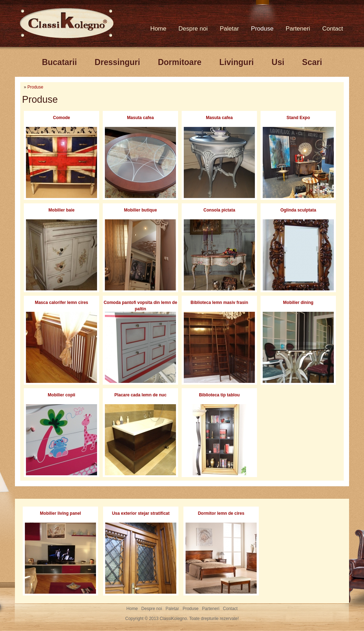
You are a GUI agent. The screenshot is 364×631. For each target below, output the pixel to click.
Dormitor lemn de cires (221, 513)
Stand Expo (298, 118)
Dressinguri (117, 62)
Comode (61, 118)
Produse (262, 29)
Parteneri (298, 29)
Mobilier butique (141, 210)
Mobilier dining (298, 303)
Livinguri (237, 62)
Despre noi (193, 29)
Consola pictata (219, 210)
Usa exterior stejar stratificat (141, 513)
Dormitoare (180, 62)
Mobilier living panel (60, 513)
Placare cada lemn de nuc (141, 395)
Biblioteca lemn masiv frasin (219, 303)
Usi (278, 62)
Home (158, 29)
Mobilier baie (61, 210)
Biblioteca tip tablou (220, 395)
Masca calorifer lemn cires (61, 303)
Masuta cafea (140, 118)
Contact (333, 29)
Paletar (229, 29)
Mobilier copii (61, 395)
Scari (312, 62)
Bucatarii (59, 62)
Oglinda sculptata (298, 210)
